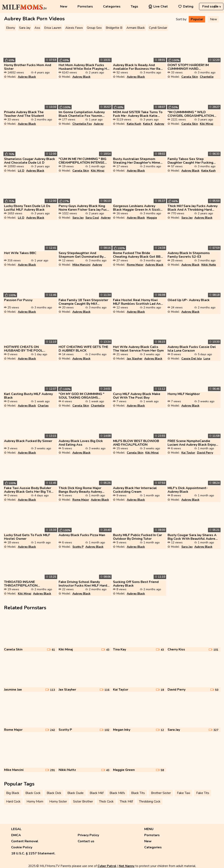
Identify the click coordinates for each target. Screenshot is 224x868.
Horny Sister (58, 801)
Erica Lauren (53, 28)
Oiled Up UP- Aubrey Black (189, 300)
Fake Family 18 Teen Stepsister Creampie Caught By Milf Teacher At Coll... (83, 302)
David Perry (205, 453)
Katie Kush (134, 124)
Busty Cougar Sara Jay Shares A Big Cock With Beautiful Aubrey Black (192, 537)
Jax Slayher (135, 359)
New (64, 6)
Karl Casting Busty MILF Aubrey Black (28, 396)
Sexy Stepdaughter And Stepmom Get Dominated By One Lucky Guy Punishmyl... (81, 255)
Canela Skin (190, 77)
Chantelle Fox (82, 124)
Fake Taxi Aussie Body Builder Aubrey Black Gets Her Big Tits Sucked (28, 490)
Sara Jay (25, 28)
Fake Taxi (184, 793)
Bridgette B (114, 28)
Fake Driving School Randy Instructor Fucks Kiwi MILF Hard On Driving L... (83, 584)
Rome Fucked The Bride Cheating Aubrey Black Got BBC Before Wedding (138, 255)
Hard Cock (13, 801)
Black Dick (54, 793)
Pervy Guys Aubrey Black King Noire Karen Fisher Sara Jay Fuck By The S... (84, 208)
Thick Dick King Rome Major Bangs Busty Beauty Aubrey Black (80, 490)
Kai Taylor (188, 453)
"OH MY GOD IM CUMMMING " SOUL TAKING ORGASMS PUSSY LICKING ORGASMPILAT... (81, 396)
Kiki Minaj (207, 124)
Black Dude (75, 793)
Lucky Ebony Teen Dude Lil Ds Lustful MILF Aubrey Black (27, 208)
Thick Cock (106, 801)
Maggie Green (124, 770)
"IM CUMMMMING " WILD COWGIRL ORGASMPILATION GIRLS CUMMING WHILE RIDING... (191, 114)
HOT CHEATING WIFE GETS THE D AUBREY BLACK (83, 349)
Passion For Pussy (18, 300)
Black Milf (97, 793)
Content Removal (25, 841)
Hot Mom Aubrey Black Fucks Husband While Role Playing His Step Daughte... (84, 67)
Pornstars (85, 6)
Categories (112, 6)
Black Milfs (117, 793)
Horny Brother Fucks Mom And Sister (28, 67)
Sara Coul (92, 218)
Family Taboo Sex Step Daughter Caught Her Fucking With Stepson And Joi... (190, 161)
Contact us (86, 841)
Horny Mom (35, 801)
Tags (134, 6)
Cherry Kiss (176, 649)
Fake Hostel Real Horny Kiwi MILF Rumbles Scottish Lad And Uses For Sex (138, 302)
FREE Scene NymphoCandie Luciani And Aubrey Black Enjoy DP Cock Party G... (192, 443)
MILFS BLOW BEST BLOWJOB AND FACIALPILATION (136, 443)
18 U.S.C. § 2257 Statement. (33, 853)
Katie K (148, 124)
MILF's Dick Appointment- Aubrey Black (188, 490)
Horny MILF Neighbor (184, 394)
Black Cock (33, 793)
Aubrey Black (27, 77)
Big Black (13, 793)
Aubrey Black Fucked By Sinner (28, 441)
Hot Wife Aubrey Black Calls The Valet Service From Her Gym (138, 349)
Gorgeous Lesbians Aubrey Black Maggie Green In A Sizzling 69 (138, 208)
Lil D (21, 171)
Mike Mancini (81, 265)
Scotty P (78, 547)
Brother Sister (161, 793)
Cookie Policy (22, 847)
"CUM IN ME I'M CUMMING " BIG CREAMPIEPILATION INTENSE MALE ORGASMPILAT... (82, 161)
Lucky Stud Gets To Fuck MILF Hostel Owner (27, 537)
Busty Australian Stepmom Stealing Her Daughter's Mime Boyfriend (137, 161)
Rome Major (135, 265)
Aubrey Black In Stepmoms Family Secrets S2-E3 (189, 255)
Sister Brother (83, 801)
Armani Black (136, 28)
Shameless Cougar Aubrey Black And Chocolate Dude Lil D (30, 161)
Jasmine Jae (13, 690)
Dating (186, 6)
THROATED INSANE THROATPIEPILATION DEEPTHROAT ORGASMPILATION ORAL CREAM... (24, 584)
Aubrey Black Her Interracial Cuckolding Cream (135, 490)
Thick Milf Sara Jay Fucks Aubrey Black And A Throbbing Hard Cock (193, 208)
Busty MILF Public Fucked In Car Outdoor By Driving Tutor (137, 537)
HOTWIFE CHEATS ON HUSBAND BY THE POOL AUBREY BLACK (23, 349)
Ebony (11, 28)
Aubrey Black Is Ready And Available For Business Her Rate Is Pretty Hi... (138, 67)
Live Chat (158, 6)
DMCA (16, 835)
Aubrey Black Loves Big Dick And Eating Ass (81, 443)
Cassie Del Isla (192, 359)
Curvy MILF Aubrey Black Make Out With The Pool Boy (137, 396)
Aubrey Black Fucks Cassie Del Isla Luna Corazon (192, 349)
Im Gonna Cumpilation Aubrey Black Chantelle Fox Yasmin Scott (82, 114)
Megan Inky (122, 730)
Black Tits (138, 793)
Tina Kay (120, 649)
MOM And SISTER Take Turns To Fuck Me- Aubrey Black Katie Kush (138, 114)
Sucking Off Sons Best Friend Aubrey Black (136, 584)
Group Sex (94, 28)
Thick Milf (126, 801)
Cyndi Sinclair (158, 28)
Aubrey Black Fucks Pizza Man (82, 535)
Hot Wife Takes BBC (20, 253)
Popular (197, 19)
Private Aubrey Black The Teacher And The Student (24, 114)
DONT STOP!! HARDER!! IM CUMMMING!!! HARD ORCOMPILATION (188, 67)
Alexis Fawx (74, 28)
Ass (37, 28)
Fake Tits (203, 793)
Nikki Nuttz (209, 265)
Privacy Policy (88, 835)
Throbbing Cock (150, 801)
